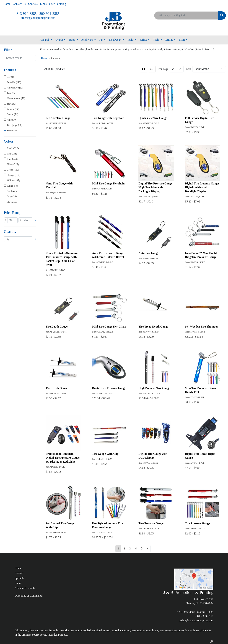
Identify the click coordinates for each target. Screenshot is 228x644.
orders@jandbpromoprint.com (38, 18)
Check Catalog (57, 4)
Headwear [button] (115, 40)
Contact (19, 573)
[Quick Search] (186, 16)
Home (7, 4)
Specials (33, 4)
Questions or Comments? (29, 596)
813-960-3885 (27, 14)
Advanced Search (25, 588)
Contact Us (19, 4)
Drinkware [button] (87, 40)
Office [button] (144, 40)
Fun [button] (101, 40)
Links (43, 4)
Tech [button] (156, 40)
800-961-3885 (49, 14)
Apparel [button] (44, 40)
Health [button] (130, 40)
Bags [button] (72, 40)
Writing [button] (169, 40)
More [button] (182, 40)
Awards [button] (59, 40)
